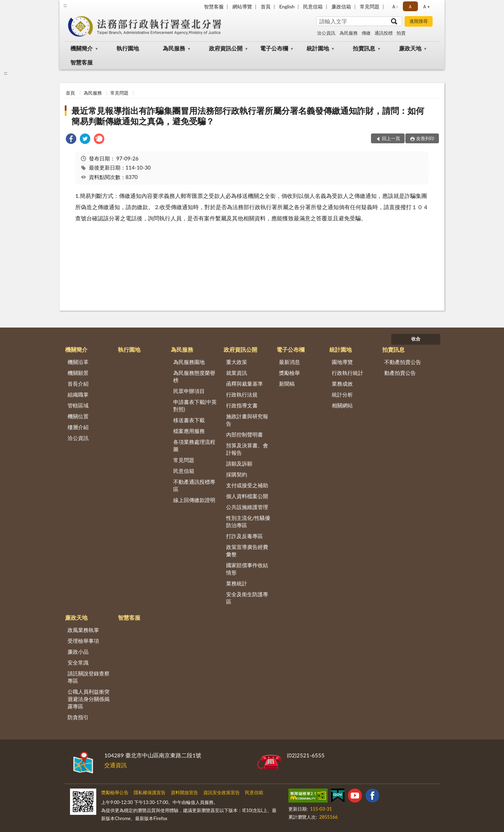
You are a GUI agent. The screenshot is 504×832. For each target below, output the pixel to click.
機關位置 (78, 416)
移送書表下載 (189, 420)
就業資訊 (237, 373)
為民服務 (349, 33)
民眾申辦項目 (189, 391)
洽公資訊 (326, 33)
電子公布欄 (274, 48)
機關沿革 (78, 362)
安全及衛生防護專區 (247, 598)
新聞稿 (287, 384)
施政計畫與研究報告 (247, 420)
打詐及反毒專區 (244, 536)
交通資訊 (115, 765)
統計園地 (318, 48)
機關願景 (78, 373)
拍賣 (401, 33)
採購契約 (237, 474)
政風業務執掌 (83, 630)
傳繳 (366, 33)
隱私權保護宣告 (150, 792)
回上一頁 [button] (391, 138)
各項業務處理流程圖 (194, 445)
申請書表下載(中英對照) (195, 405)
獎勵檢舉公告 (115, 792)
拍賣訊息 (364, 48)
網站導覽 (242, 6)
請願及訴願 (239, 463)
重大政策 (237, 362)
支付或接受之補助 (247, 485)
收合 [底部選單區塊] (416, 339)
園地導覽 (342, 362)
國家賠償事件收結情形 (247, 569)
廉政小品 (78, 652)
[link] (71, 140)
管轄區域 (78, 405)
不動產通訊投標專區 (194, 485)
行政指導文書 (242, 405)
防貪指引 (78, 717)
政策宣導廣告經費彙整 (247, 551)
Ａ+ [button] (426, 6)
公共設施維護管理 (247, 507)
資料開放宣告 (184, 792)
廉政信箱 (341, 6)
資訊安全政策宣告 (222, 792)
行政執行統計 (348, 373)
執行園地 (128, 48)
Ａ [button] (410, 6)
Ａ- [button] (395, 6)
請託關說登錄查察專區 (89, 677)
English (287, 6)
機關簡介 (82, 48)
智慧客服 (214, 6)
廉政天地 (410, 48)
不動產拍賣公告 (403, 362)
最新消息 (289, 362)
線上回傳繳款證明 (194, 500)
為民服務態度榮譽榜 (194, 376)
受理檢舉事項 (83, 641)
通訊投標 (384, 33)
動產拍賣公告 (400, 373)
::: (65, 5)
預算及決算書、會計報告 (247, 449)
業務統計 (237, 583)
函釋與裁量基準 (244, 384)
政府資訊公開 (226, 48)
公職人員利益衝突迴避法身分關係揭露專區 (89, 699)
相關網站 (342, 405)
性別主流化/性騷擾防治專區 (248, 521)
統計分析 (342, 394)
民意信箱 (313, 6)
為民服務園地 (189, 362)
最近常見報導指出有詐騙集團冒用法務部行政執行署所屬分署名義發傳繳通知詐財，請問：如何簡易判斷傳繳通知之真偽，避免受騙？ (248, 116)
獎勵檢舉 (289, 373)
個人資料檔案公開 (247, 496)
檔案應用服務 (189, 431)
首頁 (266, 6)
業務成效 (342, 384)
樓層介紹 (78, 427)
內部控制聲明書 (244, 434)
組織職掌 (78, 394)
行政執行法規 (242, 394)
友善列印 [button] (425, 138)
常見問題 (370, 6)
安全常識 (78, 662)
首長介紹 (78, 384)
